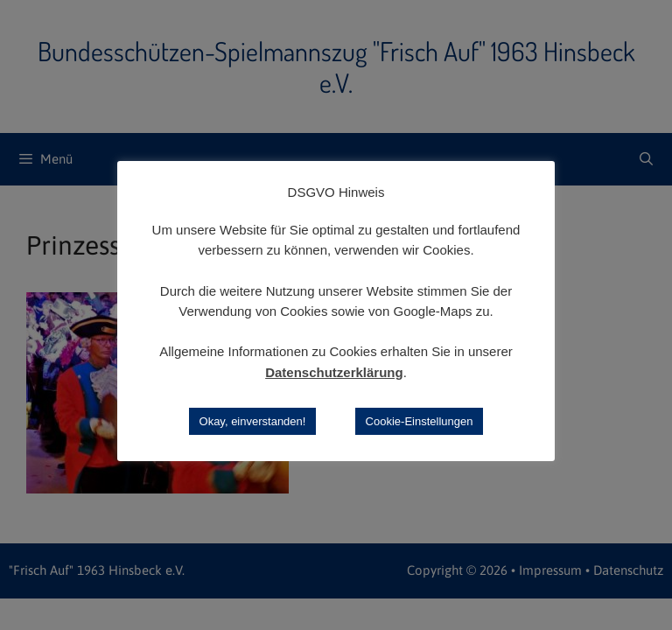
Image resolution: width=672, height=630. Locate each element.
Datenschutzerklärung (334, 372)
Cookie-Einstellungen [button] (420, 421)
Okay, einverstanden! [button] (253, 421)
